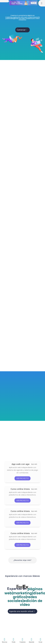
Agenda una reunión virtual (21, 611)
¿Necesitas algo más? (22, 560)
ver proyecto (22, 478)
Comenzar (21, 30)
